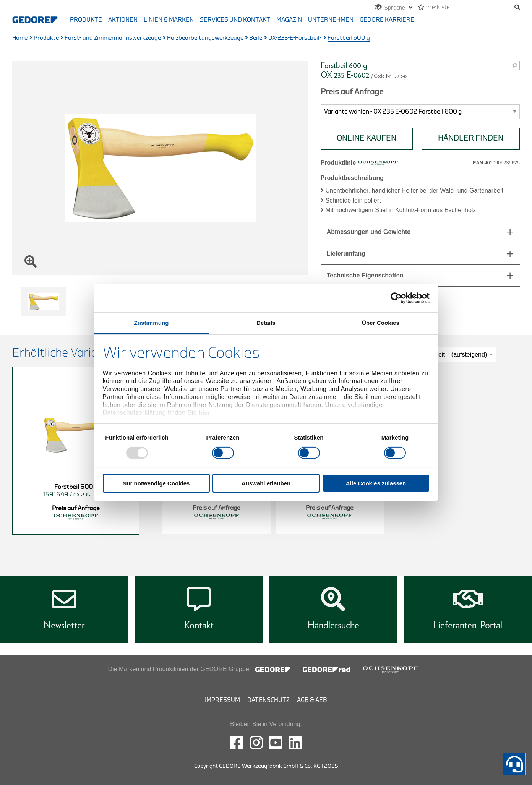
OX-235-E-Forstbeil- (295, 38)
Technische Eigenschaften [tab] (365, 275)
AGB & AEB (312, 700)
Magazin (289, 20)
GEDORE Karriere (387, 20)
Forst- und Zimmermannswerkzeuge (113, 38)
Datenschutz (268, 700)
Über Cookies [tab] (381, 323)
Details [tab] (266, 323)
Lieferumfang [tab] (346, 254)
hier (204, 413)
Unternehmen (331, 20)
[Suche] (484, 8)
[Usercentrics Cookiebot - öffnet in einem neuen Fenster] (396, 298)
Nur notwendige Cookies (156, 483)
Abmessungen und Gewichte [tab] (369, 232)
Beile (256, 38)
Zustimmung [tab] (152, 323)
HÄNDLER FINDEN (471, 138)
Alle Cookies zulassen (376, 483)
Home (20, 38)
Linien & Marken (169, 20)
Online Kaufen (367, 138)
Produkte (86, 20)
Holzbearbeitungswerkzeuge (205, 38)
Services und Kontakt (235, 20)
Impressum (222, 700)
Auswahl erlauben (266, 483)
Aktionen (123, 20)
